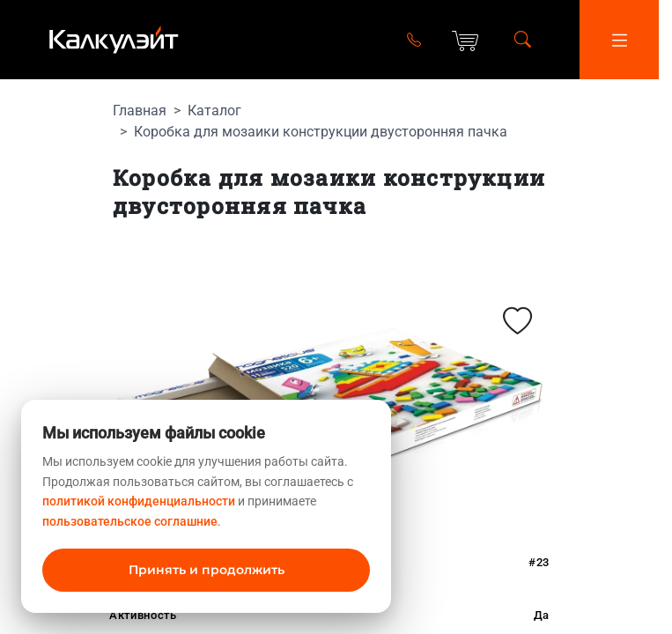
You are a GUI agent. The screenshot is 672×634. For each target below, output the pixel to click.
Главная (140, 111)
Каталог (214, 111)
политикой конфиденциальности (139, 501)
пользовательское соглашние (130, 521)
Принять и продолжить (207, 570)
